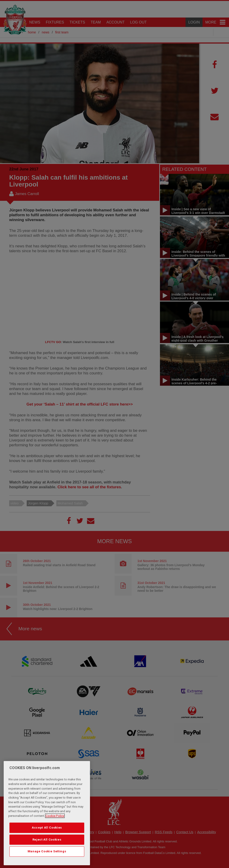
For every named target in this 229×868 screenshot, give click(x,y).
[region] (47, 813)
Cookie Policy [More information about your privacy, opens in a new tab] (55, 816)
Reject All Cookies (47, 840)
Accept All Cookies (47, 828)
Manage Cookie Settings (47, 851)
